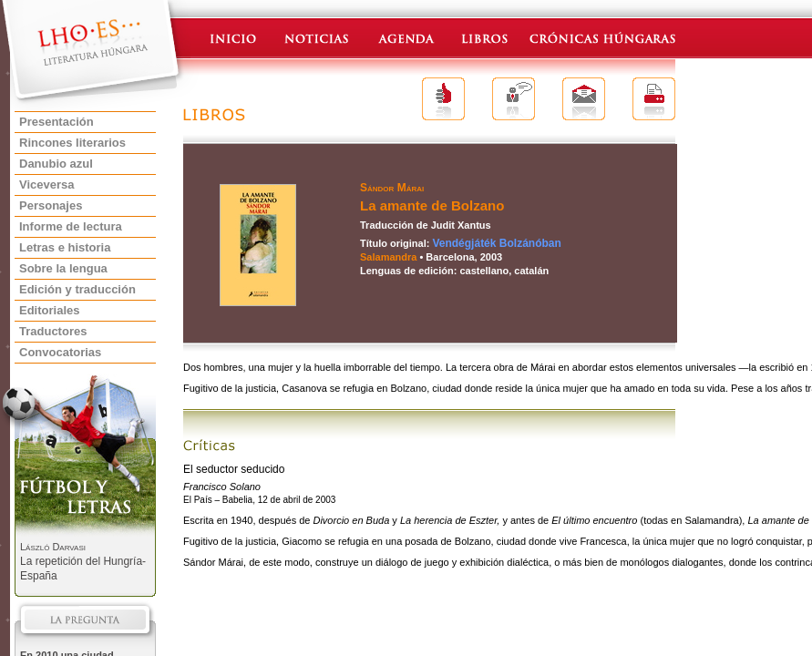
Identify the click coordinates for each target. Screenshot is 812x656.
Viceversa (47, 184)
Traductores (53, 331)
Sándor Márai (392, 188)
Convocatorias (60, 352)
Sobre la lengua (63, 268)
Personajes (51, 205)
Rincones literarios (72, 143)
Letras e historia (65, 247)
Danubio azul (56, 164)
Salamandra (388, 257)
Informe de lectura (71, 226)
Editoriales (49, 310)
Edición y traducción (77, 289)
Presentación (57, 122)
